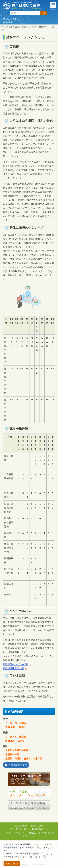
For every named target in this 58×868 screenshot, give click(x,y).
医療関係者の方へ (40, 829)
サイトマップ (29, 836)
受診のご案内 (37, 826)
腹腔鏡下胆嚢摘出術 (13, 668)
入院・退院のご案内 (19, 829)
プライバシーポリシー (14, 833)
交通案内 (33, 833)
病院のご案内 (21, 826)
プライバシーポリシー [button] (33, 857)
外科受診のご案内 (18, 765)
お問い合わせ (48, 833)
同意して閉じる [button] (12, 863)
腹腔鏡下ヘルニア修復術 (16, 664)
